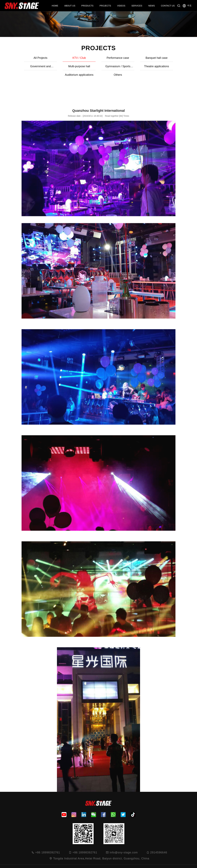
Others (175, 67)
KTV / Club (60, 59)
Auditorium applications (137, 67)
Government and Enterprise (175, 60)
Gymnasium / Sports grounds (60, 68)
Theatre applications (98, 67)
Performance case (98, 59)
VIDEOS (121, 6)
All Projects (22, 59)
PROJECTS (105, 6)
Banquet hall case (137, 59)
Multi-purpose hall (22, 67)
